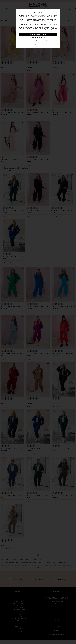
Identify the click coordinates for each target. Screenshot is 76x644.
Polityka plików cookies (38, 44)
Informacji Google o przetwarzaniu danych (36, 31)
